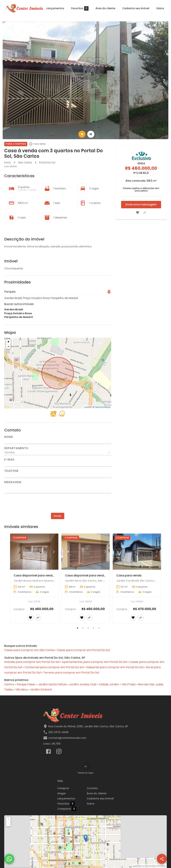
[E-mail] (58, 464)
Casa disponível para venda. (34, 575)
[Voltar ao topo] (85, 767)
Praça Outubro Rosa (18, 313)
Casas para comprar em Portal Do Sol (83, 650)
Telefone (11, 471)
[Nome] (58, 441)
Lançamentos (55, 8)
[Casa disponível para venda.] (34, 552)
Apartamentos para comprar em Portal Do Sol (95, 662)
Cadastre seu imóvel (136, 8)
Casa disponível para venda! (86, 575)
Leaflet (88, 407)
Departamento (16, 448)
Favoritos (80, 8)
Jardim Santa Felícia (52, 684)
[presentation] (58, 503)
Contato (92, 788)
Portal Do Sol (47, 162)
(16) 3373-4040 (58, 732)
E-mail (9, 460)
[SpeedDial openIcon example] (162, 859)
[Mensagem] (58, 488)
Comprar (63, 788)
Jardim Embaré (41, 690)
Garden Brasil (14, 309)
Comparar (71, 809)
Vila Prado (129, 684)
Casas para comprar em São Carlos (29, 650)
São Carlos (25, 162)
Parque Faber (26, 684)
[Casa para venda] (137, 552)
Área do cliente (106, 8)
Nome (9, 437)
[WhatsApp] (9, 859)
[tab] (82, 134)
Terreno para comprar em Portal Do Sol (71, 673)
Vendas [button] (9, 452)
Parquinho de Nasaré (19, 317)
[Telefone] (58, 475)
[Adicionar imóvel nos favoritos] (138, 213)
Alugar (62, 793)
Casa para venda (129, 575)
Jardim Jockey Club (83, 684)
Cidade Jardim (109, 684)
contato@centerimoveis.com (67, 738)
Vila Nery (22, 690)
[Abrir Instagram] (59, 752)
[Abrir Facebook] (48, 752)
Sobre (160, 8)
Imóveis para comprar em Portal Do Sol (32, 662)
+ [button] (8, 342)
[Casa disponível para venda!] (86, 552)
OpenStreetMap (102, 407)
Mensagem (13, 482)
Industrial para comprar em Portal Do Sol (115, 667)
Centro (9, 684)
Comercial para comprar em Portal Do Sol (54, 667)
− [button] (8, 346)
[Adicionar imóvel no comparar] (145, 213)
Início (8, 162)
